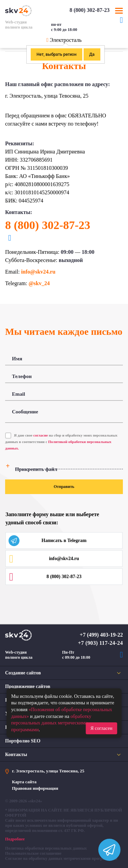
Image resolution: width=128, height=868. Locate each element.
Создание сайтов (23, 673)
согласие (41, 435)
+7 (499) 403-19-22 (101, 635)
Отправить (64, 487)
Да (92, 54)
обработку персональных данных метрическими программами (51, 723)
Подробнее (15, 839)
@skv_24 (39, 283)
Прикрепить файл (36, 469)
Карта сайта (24, 782)
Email (18, 394)
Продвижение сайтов (28, 686)
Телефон (22, 376)
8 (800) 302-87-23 (90, 10)
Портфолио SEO (23, 741)
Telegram (121, 23)
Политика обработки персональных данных (46, 848)
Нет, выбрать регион (56, 54)
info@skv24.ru (38, 272)
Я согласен (101, 728)
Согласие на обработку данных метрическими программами (61, 858)
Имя (17, 359)
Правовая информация (35, 788)
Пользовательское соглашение (33, 853)
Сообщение (25, 412)
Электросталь (66, 40)
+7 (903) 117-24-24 (100, 643)
